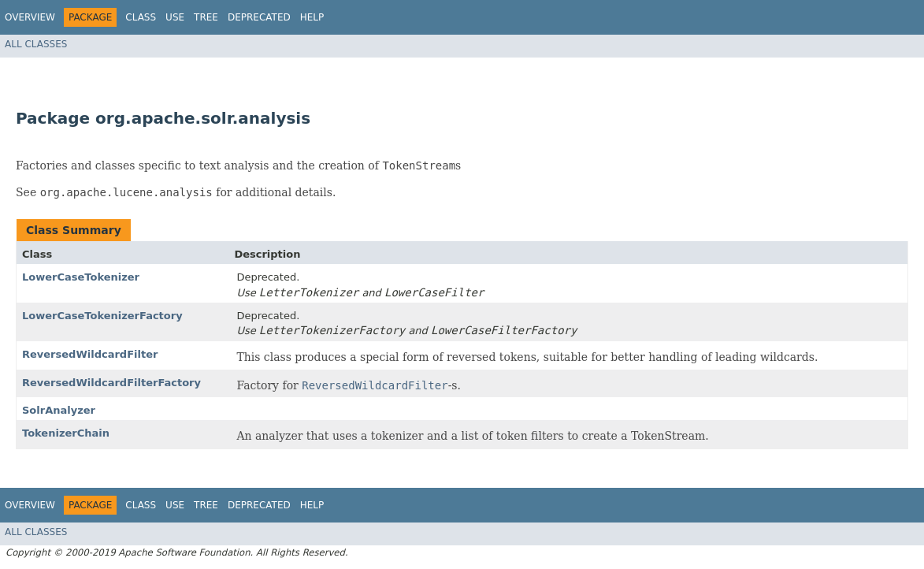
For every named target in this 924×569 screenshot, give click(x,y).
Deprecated (259, 17)
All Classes (36, 44)
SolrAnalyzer (59, 410)
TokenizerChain (66, 433)
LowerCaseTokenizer (81, 277)
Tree (206, 17)
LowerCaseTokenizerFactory (102, 316)
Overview (30, 17)
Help (312, 17)
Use (175, 17)
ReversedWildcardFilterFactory (111, 383)
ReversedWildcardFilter (90, 354)
